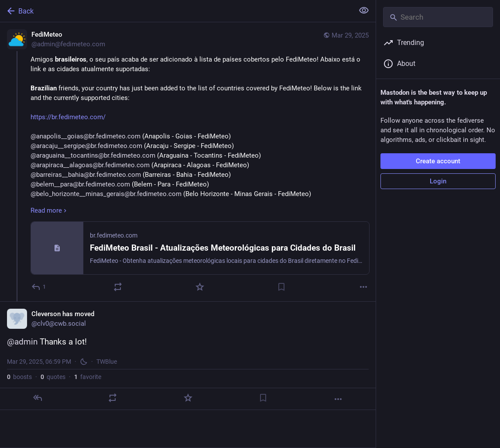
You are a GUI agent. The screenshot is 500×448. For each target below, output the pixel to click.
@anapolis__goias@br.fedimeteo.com (86, 136)
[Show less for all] (364, 10)
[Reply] (39, 287)
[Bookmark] (281, 287)
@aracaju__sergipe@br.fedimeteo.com (86, 146)
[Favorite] (200, 287)
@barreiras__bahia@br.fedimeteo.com (86, 175)
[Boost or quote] (118, 287)
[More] (363, 287)
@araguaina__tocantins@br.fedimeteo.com (93, 155)
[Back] (176, 11)
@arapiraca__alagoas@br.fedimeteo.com (90, 165)
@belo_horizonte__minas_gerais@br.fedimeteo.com (106, 194)
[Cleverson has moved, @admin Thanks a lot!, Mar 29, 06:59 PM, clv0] (188, 356)
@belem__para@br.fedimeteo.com (80, 184)
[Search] (438, 17)
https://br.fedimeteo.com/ (68, 117)
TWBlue (107, 362)
